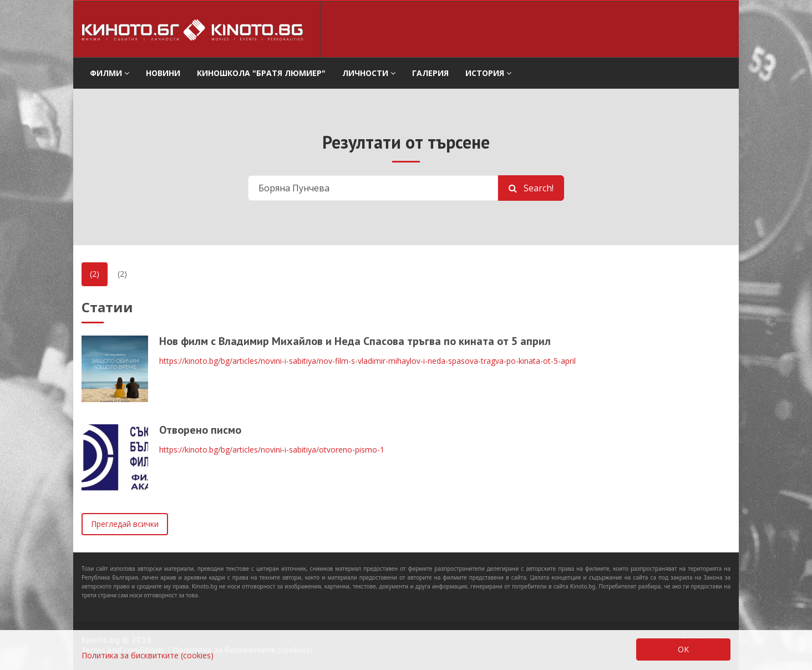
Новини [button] (163, 73)
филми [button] (110, 73)
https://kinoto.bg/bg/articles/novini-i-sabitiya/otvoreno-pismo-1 (272, 450)
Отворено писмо (200, 430)
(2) (95, 274)
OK (683, 649)
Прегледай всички (125, 524)
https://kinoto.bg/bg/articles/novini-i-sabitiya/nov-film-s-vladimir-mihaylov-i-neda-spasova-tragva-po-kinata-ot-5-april (367, 361)
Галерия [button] (430, 73)
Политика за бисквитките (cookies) (148, 655)
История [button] (488, 73)
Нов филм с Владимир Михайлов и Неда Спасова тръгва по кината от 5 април (355, 341)
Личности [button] (369, 73)
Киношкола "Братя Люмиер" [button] (261, 73)
